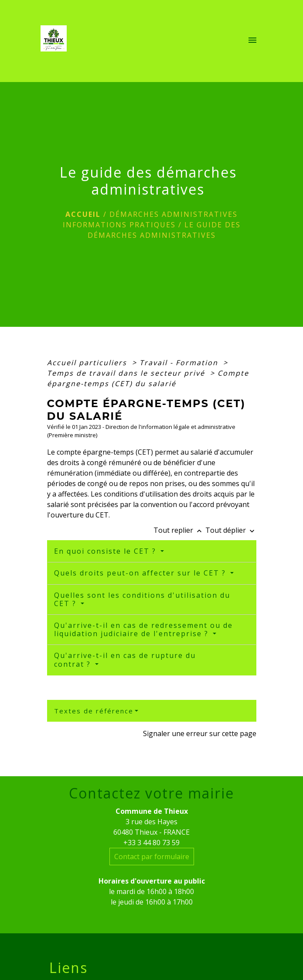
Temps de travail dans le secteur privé (127, 373)
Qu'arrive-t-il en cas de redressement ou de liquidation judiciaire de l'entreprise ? (143, 629)
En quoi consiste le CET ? (106, 551)
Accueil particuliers (88, 363)
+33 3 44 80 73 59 (151, 843)
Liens (68, 968)
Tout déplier (231, 530)
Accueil (83, 214)
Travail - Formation (180, 363)
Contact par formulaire (152, 857)
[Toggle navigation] (252, 41)
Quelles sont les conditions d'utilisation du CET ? (142, 599)
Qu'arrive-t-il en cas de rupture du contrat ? (125, 660)
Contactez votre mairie (151, 793)
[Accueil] (56, 41)
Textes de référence (94, 711)
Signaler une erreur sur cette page (200, 733)
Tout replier (179, 530)
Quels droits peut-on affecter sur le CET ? (141, 573)
